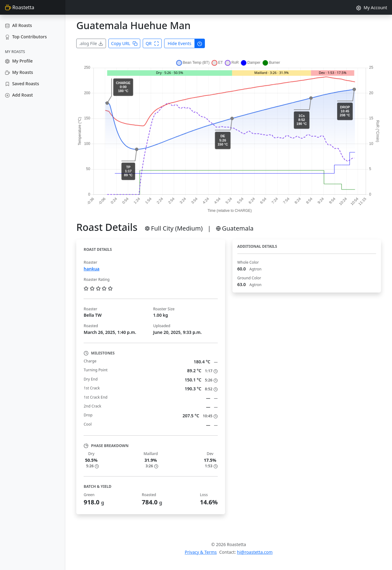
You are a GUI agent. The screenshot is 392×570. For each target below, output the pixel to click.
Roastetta (20, 7)
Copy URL (124, 43)
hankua (91, 269)
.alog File (91, 43)
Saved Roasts (22, 84)
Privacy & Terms (201, 552)
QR (152, 43)
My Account (372, 8)
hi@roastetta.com (255, 552)
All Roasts (18, 25)
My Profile (19, 61)
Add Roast (19, 95)
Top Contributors (26, 37)
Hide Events (179, 43)
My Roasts (19, 72)
